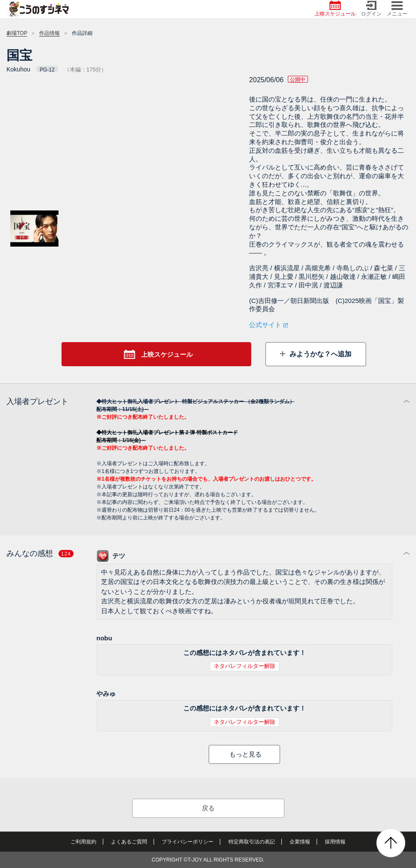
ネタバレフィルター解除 (245, 666)
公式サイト (265, 325)
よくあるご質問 (129, 842)
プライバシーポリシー (188, 842)
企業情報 (300, 842)
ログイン (371, 9)
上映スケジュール (335, 9)
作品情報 (49, 33)
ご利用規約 (83, 842)
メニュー (397, 9)
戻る (208, 808)
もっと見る (245, 754)
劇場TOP (17, 33)
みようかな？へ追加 (319, 354)
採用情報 (335, 842)
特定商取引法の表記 (252, 842)
